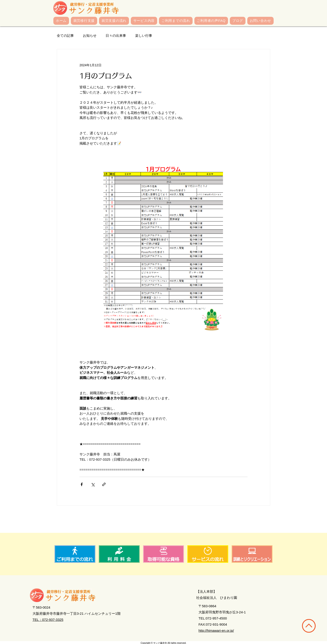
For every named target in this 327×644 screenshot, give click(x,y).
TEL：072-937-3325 (48, 620)
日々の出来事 (116, 36)
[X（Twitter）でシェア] (93, 484)
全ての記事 (65, 36)
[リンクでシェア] (104, 484)
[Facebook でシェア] (82, 484)
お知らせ (90, 36)
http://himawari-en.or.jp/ (216, 630)
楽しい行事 (144, 36)
